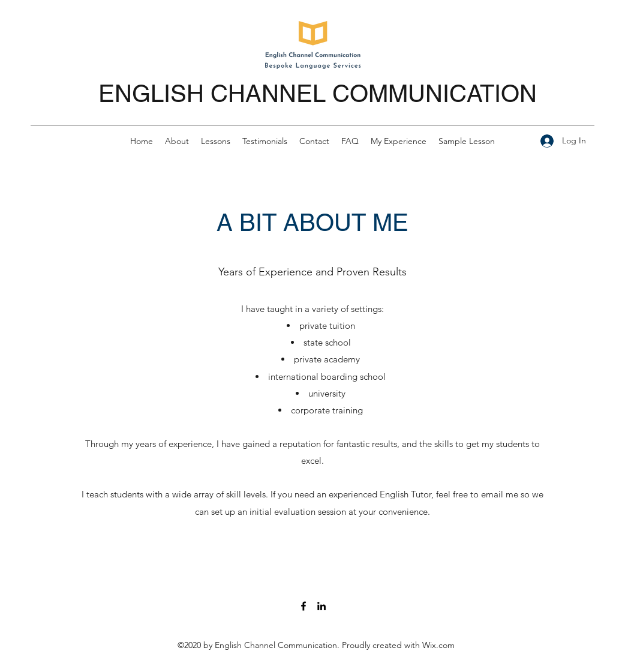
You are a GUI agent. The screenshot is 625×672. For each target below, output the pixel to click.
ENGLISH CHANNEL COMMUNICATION (318, 94)
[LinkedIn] (321, 606)
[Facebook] (304, 606)
